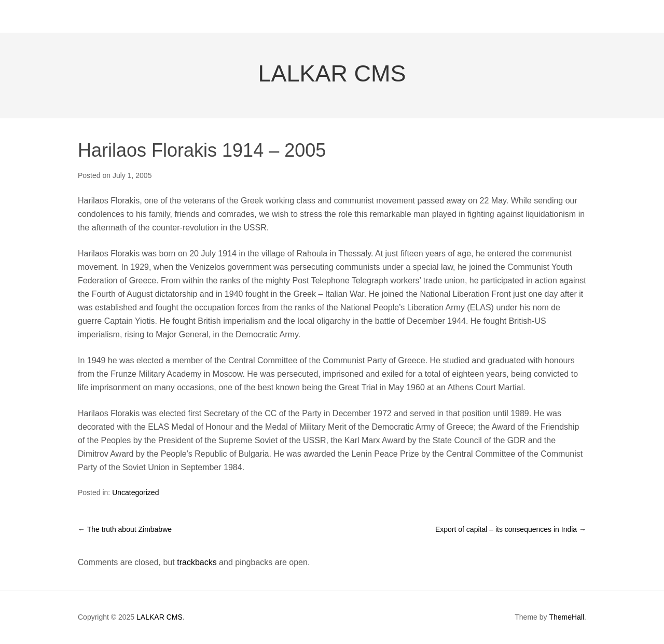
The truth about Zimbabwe (125, 529)
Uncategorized (135, 492)
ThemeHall (566, 617)
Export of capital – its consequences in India (511, 529)
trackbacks (197, 562)
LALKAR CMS (332, 73)
